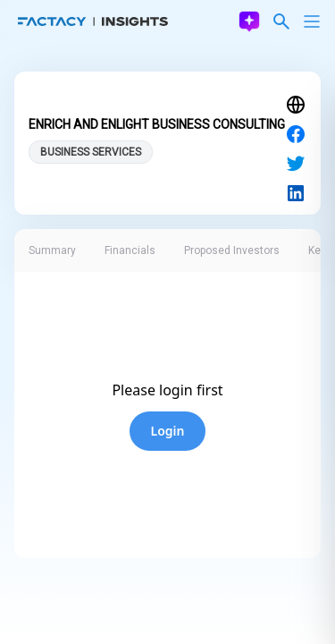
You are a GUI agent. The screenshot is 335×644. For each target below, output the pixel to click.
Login (168, 431)
